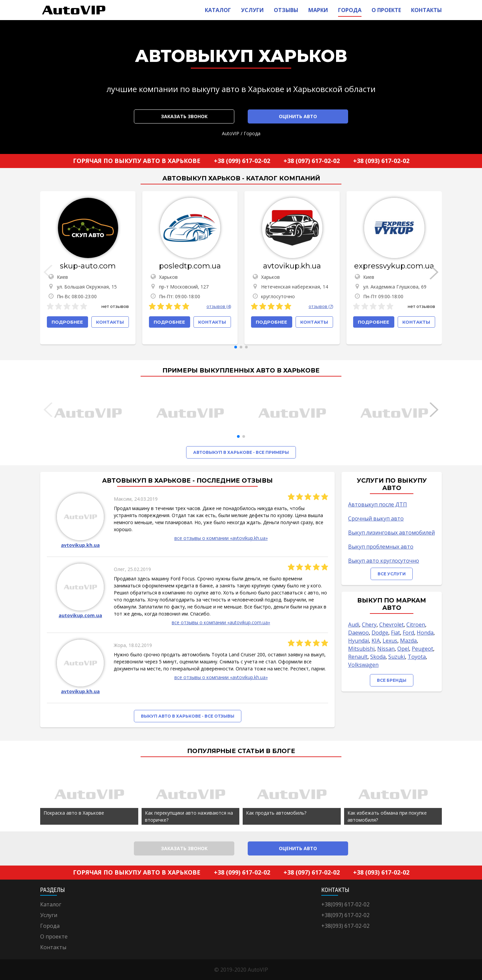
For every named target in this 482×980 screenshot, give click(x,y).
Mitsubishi (361, 649)
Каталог (218, 10)
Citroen (416, 625)
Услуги (252, 10)
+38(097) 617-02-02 (345, 915)
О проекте (386, 10)
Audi (354, 625)
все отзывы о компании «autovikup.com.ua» (221, 622)
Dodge (380, 633)
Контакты (426, 10)
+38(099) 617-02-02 (345, 904)
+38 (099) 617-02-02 (242, 161)
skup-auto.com (88, 266)
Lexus (390, 641)
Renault (358, 657)
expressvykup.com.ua (394, 266)
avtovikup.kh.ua (292, 266)
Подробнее (67, 322)
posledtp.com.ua (190, 266)
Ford (408, 633)
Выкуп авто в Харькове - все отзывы (188, 716)
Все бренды (392, 680)
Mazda (408, 641)
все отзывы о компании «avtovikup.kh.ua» (221, 538)
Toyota (417, 657)
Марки (318, 10)
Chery (369, 625)
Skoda (378, 657)
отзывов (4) (219, 306)
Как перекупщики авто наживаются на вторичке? (189, 816)
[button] (236, 347)
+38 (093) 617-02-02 (381, 161)
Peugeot (422, 649)
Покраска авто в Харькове (74, 813)
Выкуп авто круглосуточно (384, 561)
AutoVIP (231, 133)
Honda (425, 633)
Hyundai (358, 641)
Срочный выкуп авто (376, 518)
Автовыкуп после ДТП (378, 504)
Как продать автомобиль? (276, 813)
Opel (403, 649)
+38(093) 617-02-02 (345, 926)
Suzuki (397, 657)
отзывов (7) (321, 306)
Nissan (386, 649)
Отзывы (286, 10)
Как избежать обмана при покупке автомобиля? (387, 816)
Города (350, 10)
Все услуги (392, 574)
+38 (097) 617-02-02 (312, 161)
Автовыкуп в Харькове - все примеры (241, 452)
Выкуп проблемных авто (381, 547)
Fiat (395, 633)
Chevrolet (391, 625)
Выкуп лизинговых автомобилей (391, 533)
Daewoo (358, 633)
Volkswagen (363, 665)
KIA (376, 641)
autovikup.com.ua (80, 615)
